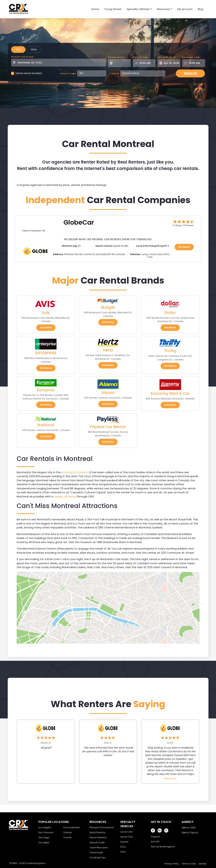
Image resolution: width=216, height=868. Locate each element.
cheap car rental (65, 496)
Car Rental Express (35, 863)
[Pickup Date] (121, 63)
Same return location (29, 73)
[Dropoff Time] (196, 63)
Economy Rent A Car (170, 393)
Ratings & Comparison (102, 827)
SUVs (123, 847)
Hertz (108, 350)
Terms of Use (189, 864)
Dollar (170, 313)
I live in (115, 73)
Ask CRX (155, 842)
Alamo (108, 393)
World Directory (98, 832)
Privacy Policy (172, 864)
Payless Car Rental (108, 427)
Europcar (46, 390)
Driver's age (68, 73)
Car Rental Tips (98, 858)
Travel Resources (99, 847)
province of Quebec (75, 472)
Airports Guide (97, 842)
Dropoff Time (191, 57)
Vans (34, 49)
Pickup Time (140, 57)
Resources (163, 9)
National (46, 425)
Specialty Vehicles (138, 9)
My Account (185, 9)
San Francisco (46, 832)
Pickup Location (22, 57)
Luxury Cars (126, 832)
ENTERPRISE (46, 353)
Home (95, 9)
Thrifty (170, 351)
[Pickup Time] (146, 63)
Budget (108, 307)
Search (190, 73)
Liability (202, 864)
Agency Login (189, 827)
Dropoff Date (167, 57)
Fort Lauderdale (71, 827)
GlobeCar (79, 222)
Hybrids (124, 842)
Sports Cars (127, 837)
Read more (170, 779)
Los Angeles (45, 827)
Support (155, 837)
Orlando (68, 832)
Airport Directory (98, 837)
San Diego (44, 837)
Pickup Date (116, 57)
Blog (200, 9)
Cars (18, 49)
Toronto (68, 837)
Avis (46, 313)
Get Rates (184, 247)
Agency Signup (190, 832)
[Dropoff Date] (171, 63)
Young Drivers (113, 9)
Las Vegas (44, 842)
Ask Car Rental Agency (163, 847)
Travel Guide (96, 853)
